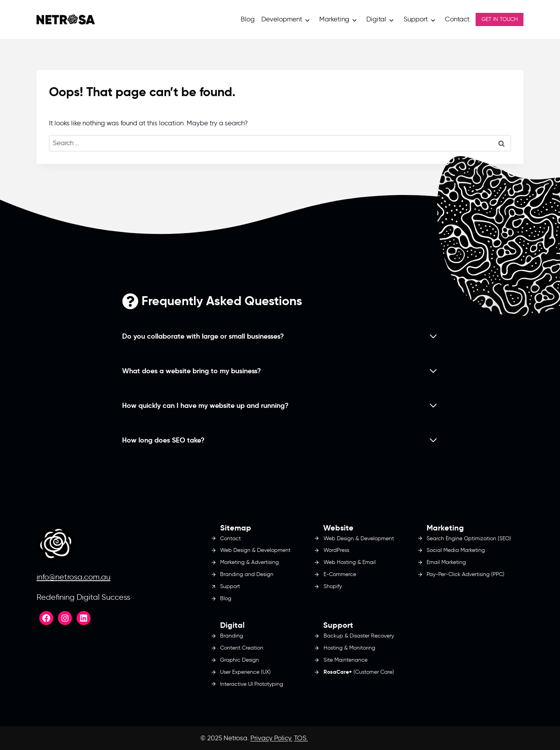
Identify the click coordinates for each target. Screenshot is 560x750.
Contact (457, 19)
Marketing (334, 19)
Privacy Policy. (271, 738)
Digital (376, 19)
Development (282, 19)
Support (416, 19)
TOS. (301, 738)
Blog (248, 19)
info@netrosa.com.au (73, 577)
